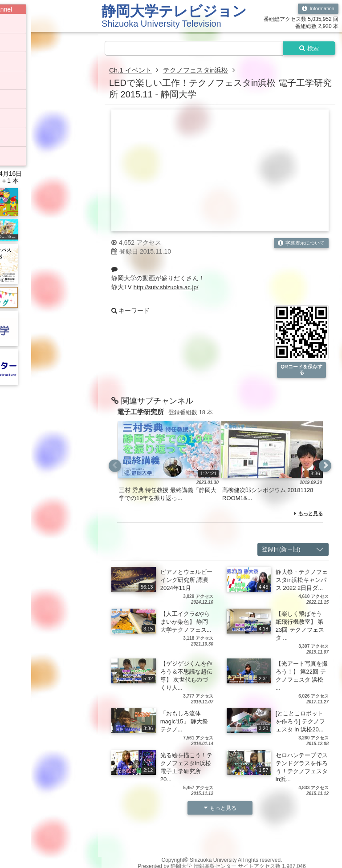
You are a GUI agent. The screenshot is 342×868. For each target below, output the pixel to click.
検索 (307, 48)
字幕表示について (299, 244)
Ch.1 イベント (132, 71)
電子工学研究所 (142, 414)
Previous (115, 468)
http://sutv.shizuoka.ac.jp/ (168, 288)
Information (317, 9)
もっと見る (307, 516)
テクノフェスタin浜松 (200, 71)
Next (325, 468)
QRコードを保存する (301, 371)
